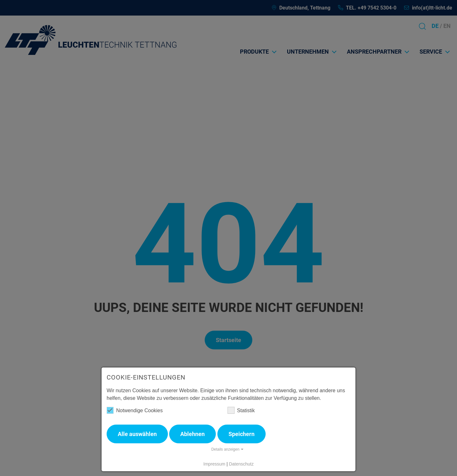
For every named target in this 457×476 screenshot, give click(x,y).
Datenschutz (241, 464)
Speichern (242, 434)
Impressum (214, 464)
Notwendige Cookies (135, 410)
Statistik (241, 410)
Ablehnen (192, 434)
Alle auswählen (137, 434)
